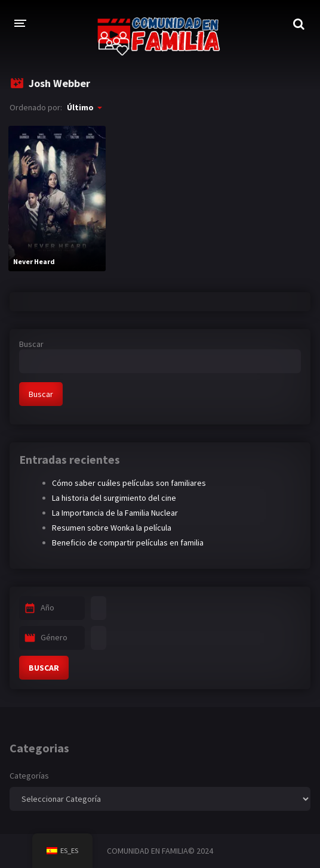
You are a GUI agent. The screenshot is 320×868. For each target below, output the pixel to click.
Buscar (31, 344)
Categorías (29, 776)
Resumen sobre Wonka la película (112, 528)
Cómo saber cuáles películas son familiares (129, 483)
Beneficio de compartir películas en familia (128, 542)
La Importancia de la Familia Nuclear (115, 513)
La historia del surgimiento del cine (114, 498)
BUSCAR (44, 668)
